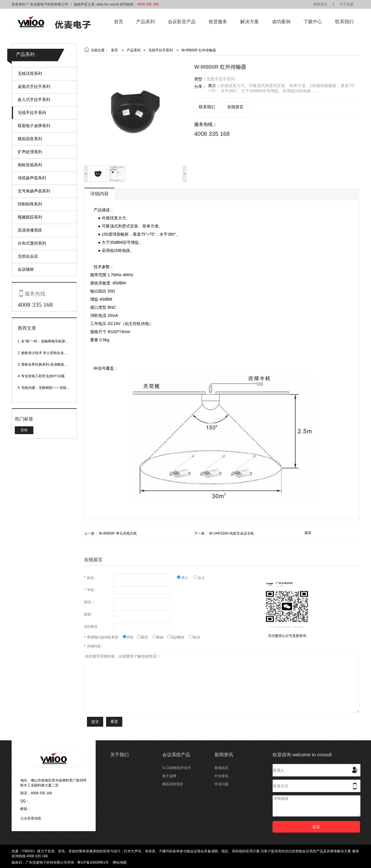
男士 (185, 578)
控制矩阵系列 (30, 204)
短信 (195, 637)
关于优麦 (347, 4)
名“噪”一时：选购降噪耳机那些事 (47, 341)
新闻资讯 (320, 4)
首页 (119, 22)
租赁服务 (218, 22)
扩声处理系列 (30, 152)
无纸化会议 (28, 256)
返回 (308, 533)
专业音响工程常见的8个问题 (43, 376)
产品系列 (146, 22)
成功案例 (281, 22)
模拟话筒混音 (173, 784)
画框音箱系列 (30, 165)
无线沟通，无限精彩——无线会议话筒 (51, 388)
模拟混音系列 (30, 139)
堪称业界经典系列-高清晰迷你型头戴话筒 (53, 364)
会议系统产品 (176, 755)
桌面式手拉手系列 (34, 86)
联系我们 (344, 22)
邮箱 (160, 637)
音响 (24, 430)
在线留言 (235, 107)
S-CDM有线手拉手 (177, 768)
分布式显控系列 (32, 243)
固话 (145, 637)
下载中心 (313, 22)
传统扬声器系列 (32, 178)
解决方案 (250, 22)
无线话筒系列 (30, 73)
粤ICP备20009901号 (93, 862)
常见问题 (221, 784)
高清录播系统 (30, 230)
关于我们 (119, 755)
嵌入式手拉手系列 (34, 100)
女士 (199, 578)
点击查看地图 (31, 818)
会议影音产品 (182, 22)
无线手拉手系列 (32, 113)
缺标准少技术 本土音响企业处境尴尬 (49, 353)
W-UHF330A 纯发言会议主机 (231, 533)
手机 (130, 637)
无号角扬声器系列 (34, 191)
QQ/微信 (178, 637)
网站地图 (120, 862)
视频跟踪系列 (30, 217)
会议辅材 (26, 269)
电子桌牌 (169, 776)
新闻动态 (221, 768)
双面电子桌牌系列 (34, 126)
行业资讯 (221, 776)
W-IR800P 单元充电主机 (118, 533)
